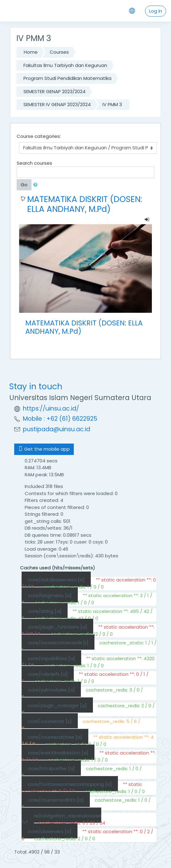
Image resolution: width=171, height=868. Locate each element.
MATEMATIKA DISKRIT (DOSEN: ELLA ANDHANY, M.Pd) (85, 204)
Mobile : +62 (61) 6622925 (60, 419)
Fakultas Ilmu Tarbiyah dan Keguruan (65, 65)
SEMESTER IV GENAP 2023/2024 (57, 104)
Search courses (34, 163)
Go (24, 185)
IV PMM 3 (112, 104)
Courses (59, 52)
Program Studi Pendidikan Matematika (67, 78)
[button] (37, 185)
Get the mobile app (44, 449)
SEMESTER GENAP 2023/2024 (54, 91)
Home (31, 52)
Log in (156, 11)
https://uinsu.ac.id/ (51, 409)
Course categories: (39, 136)
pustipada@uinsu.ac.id (56, 429)
